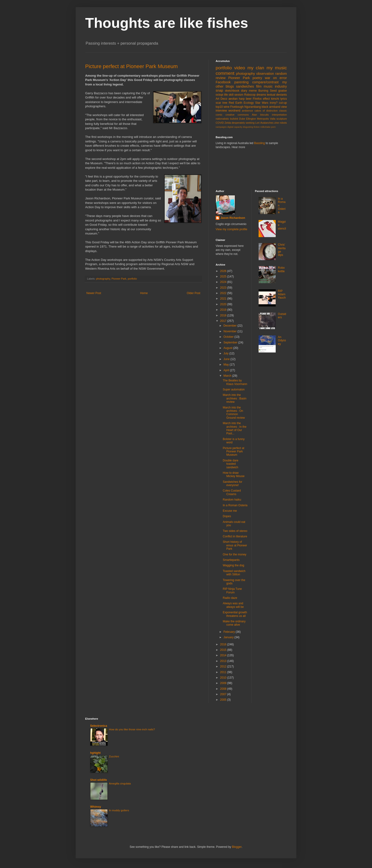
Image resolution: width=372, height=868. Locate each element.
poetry (257, 78)
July (226, 353)
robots (283, 123)
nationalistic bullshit (227, 119)
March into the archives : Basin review (235, 398)
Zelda (228, 123)
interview (221, 111)
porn (273, 127)
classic (283, 111)
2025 (224, 277)
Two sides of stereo (235, 531)
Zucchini (114, 756)
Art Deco (221, 99)
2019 (224, 310)
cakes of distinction (266, 111)
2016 (224, 644)
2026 (224, 271)
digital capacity (235, 127)
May (227, 365)
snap (219, 90)
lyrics (284, 99)
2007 (224, 694)
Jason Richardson (233, 218)
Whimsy (96, 807)
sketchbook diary (236, 91)
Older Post (193, 293)
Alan (255, 115)
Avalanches (267, 123)
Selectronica (99, 726)
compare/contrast (265, 82)
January (229, 637)
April (227, 370)
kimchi (275, 99)
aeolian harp (237, 99)
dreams (261, 95)
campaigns (221, 127)
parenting (242, 82)
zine (277, 123)
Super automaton (234, 389)
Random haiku (232, 500)
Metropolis (263, 119)
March (228, 376)
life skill (229, 95)
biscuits (265, 115)
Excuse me (230, 511)
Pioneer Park (119, 279)
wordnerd (234, 111)
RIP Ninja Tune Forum (232, 591)
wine (226, 107)
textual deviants (277, 95)
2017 (224, 321)
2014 (224, 655)
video (240, 68)
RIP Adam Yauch (282, 294)
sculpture (282, 119)
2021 (224, 299)
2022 (224, 293)
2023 (224, 288)
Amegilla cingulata (120, 784)
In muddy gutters (119, 810)
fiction (257, 127)
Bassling (259, 143)
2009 (224, 683)
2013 (224, 661)
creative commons (237, 115)
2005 (224, 700)
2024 (224, 282)
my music (277, 68)
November (230, 331)
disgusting (248, 127)
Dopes (227, 516)
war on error (276, 78)
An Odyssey (282, 340)
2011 (224, 672)
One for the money (235, 554)
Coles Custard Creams (232, 492)
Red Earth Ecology (241, 103)
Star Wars (262, 103)
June (227, 359)
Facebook (223, 82)
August (228, 348)
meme (253, 91)
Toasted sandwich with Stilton (234, 573)
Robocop (250, 95)
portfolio (132, 279)
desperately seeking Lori (246, 123)
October (229, 337)
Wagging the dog (233, 565)
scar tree (221, 103)
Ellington (251, 119)
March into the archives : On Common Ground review (234, 413)
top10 (219, 107)
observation (265, 74)
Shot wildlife (99, 780)
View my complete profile (231, 229)
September (231, 343)
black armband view (274, 107)
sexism (239, 95)
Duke (242, 119)
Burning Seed (267, 91)
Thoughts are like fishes (167, 23)
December (230, 326)
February (230, 632)
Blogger (237, 847)
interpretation (279, 115)
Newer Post (94, 293)
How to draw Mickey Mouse (234, 474)
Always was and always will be (233, 605)
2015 (224, 650)
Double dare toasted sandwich (230, 464)
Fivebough (237, 107)
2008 (224, 689)
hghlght (95, 753)
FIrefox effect (261, 99)
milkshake (265, 127)
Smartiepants (231, 560)
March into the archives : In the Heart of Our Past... (235, 428)
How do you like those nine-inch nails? (132, 729)
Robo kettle (281, 269)
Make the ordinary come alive (234, 623)
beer (249, 99)
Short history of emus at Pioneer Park (235, 545)
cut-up (283, 103)
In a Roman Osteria (235, 505)
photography (103, 279)
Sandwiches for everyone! (232, 483)
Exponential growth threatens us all (235, 614)
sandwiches (245, 86)
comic (219, 115)
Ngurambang (253, 107)
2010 (224, 678)
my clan (256, 68)
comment (225, 73)
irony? (274, 103)
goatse (283, 91)
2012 (224, 666)
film (259, 86)
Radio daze (230, 598)
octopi (219, 95)
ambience (248, 111)
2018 (224, 315)
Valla (273, 119)
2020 (224, 304)
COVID (220, 123)
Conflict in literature (235, 536)
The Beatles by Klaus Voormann (235, 382)
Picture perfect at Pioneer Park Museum (131, 66)
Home (144, 293)
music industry (275, 86)
